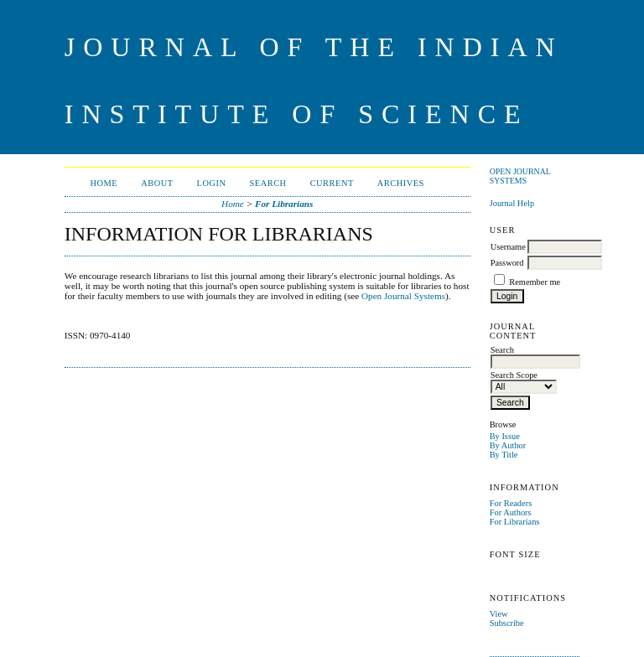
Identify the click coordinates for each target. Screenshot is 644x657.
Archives (401, 183)
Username (508, 247)
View (499, 614)
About (157, 183)
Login (212, 183)
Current (332, 183)
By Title (504, 455)
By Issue (505, 436)
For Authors (511, 512)
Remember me (535, 282)
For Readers (511, 503)
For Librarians (515, 522)
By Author (508, 445)
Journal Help (512, 203)
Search (268, 183)
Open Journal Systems (520, 176)
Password (507, 263)
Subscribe (507, 623)
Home (104, 183)
